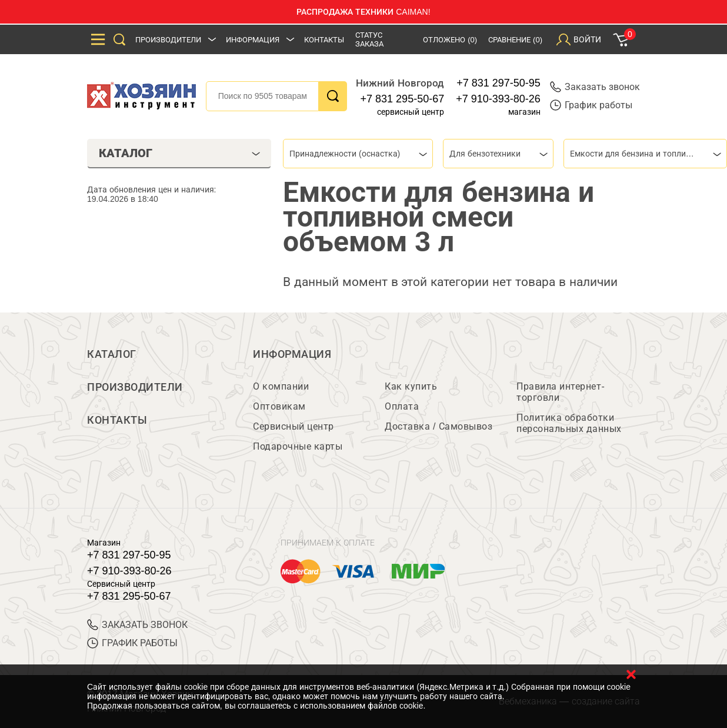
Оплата (402, 406)
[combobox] (358, 154)
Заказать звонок (595, 87)
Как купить (411, 386)
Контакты (324, 40)
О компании (281, 386)
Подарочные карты (298, 446)
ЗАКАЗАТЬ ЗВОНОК (137, 625)
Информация (253, 40)
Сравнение (515, 40)
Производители (168, 40)
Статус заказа (369, 39)
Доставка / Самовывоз (438, 426)
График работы (591, 105)
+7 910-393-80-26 (498, 99)
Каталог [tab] (180, 153)
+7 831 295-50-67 (403, 99)
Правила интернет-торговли (561, 392)
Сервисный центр (294, 426)
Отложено (450, 40)
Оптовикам (279, 406)
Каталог (112, 354)
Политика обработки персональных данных (569, 423)
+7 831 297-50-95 (498, 83)
